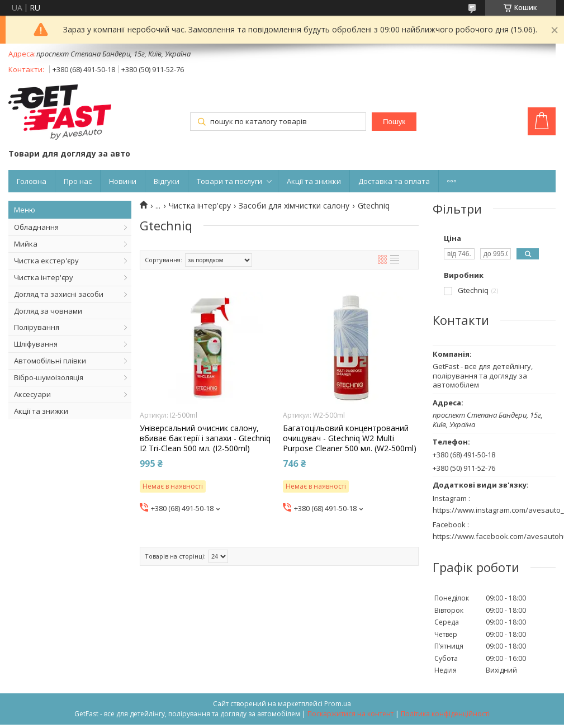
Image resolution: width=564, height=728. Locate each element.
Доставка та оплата (394, 181)
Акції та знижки (314, 181)
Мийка (26, 244)
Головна (32, 181)
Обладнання (36, 227)
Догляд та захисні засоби (59, 294)
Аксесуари (32, 394)
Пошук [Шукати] (394, 122)
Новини (123, 181)
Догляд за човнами (48, 311)
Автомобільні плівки (50, 361)
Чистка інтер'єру (44, 277)
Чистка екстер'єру (46, 261)
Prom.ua (338, 704)
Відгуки (167, 181)
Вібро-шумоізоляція (49, 377)
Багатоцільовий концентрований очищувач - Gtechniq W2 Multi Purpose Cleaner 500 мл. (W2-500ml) (350, 438)
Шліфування (36, 344)
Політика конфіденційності (445, 714)
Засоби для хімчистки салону (294, 206)
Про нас (78, 181)
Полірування (37, 327)
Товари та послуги (229, 181)
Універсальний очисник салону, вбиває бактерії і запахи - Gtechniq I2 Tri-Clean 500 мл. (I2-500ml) (205, 438)
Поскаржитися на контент (350, 714)
